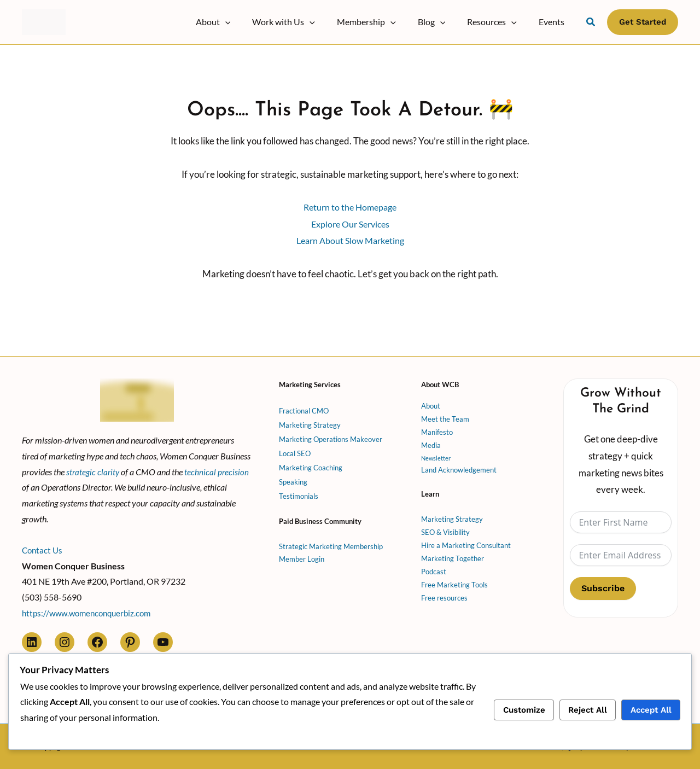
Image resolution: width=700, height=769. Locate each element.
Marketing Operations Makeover (331, 436)
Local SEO (295, 451)
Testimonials (299, 493)
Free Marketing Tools (454, 582)
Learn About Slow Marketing (350, 240)
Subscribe (603, 585)
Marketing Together (453, 556)
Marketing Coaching (311, 465)
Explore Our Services (350, 224)
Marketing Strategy (310, 422)
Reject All (588, 710)
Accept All (651, 710)
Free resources (444, 595)
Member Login (302, 556)
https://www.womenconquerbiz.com (91, 610)
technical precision (218, 468)
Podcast (434, 569)
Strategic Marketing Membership (331, 543)
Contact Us (43, 547)
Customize (524, 710)
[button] (249, 22)
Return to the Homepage (350, 207)
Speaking (293, 479)
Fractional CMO (304, 408)
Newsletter (437, 455)
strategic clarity (94, 468)
